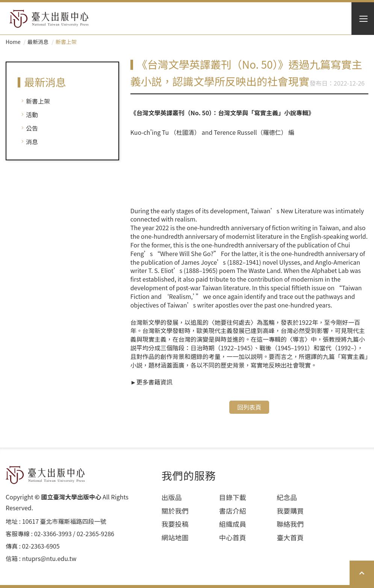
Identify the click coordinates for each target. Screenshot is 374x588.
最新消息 (38, 42)
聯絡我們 (290, 524)
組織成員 (233, 524)
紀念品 (287, 497)
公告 (32, 128)
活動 (32, 115)
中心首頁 (233, 537)
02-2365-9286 (95, 534)
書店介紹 (233, 511)
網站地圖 (175, 537)
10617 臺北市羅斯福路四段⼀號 (64, 521)
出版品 (172, 497)
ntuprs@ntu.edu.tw (49, 559)
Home (13, 42)
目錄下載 (233, 497)
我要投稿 (175, 524)
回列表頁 (249, 407)
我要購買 (290, 511)
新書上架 (38, 101)
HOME (49, 19)
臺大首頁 (290, 537)
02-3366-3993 (53, 534)
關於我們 (175, 511)
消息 (32, 142)
